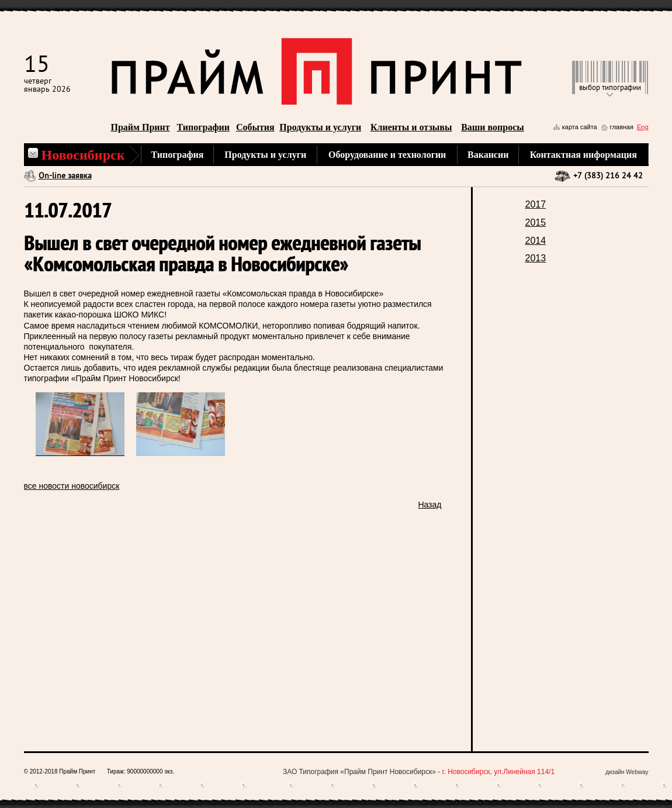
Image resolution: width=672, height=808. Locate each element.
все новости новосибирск (72, 486)
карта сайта (580, 127)
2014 (536, 241)
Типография (178, 155)
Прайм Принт (141, 127)
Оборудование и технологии (387, 155)
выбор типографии (610, 88)
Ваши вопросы (493, 127)
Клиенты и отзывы (411, 127)
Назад (429, 505)
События (255, 127)
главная (622, 127)
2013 (536, 258)
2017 (536, 204)
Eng (643, 127)
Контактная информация (583, 155)
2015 (536, 222)
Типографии (203, 127)
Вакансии (488, 155)
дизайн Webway (627, 772)
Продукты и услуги (320, 127)
